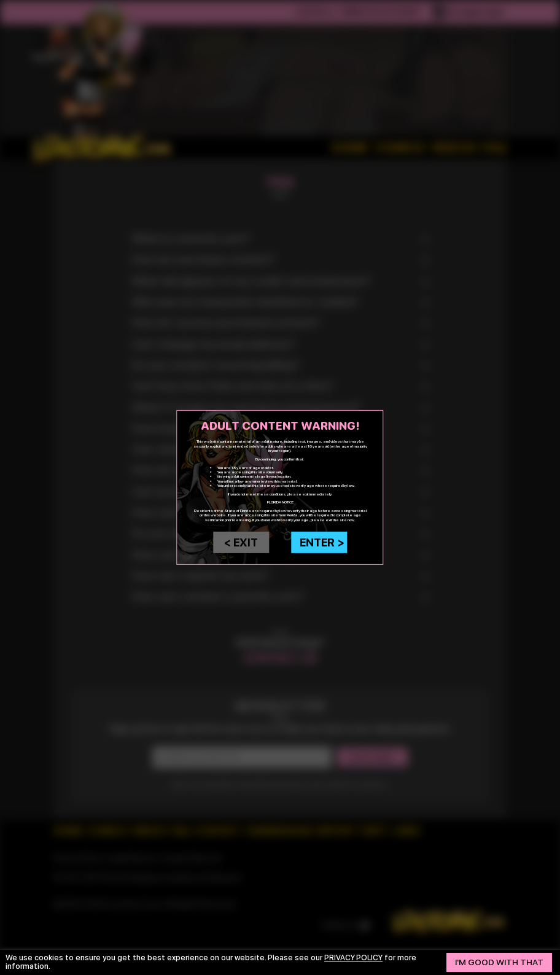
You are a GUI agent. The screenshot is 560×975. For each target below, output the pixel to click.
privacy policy (355, 958)
